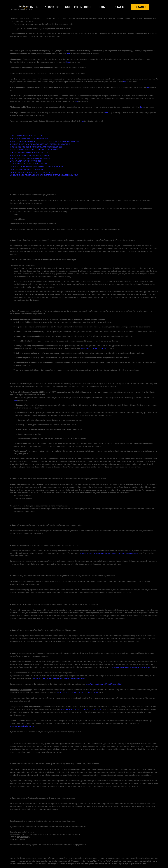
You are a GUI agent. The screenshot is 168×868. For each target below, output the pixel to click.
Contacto (118, 7)
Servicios (52, 7)
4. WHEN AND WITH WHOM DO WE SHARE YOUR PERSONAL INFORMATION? (40, 144)
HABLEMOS (140, 7)
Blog (101, 7)
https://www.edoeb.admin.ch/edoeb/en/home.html (104, 684)
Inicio (35, 7)
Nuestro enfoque (78, 7)
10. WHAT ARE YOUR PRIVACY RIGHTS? (25, 161)
